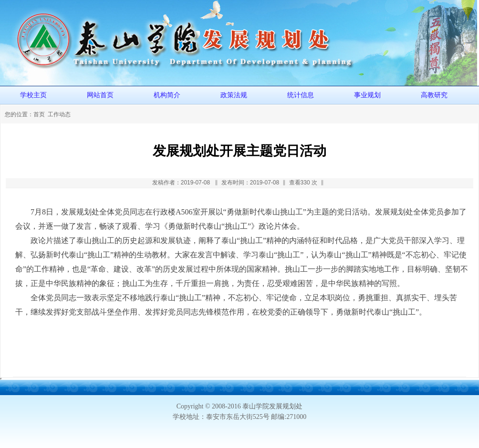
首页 (39, 114)
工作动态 (59, 114)
